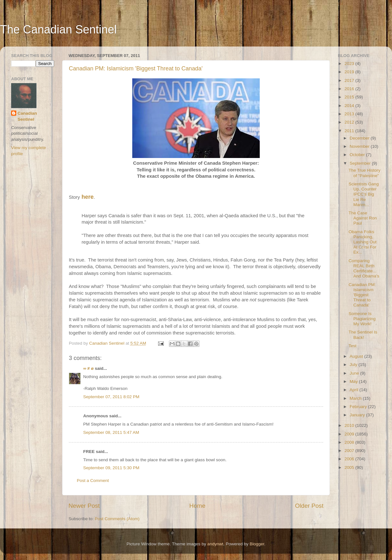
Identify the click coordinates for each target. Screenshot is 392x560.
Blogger (257, 544)
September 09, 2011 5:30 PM (111, 468)
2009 (350, 434)
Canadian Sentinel (27, 116)
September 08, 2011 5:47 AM (111, 432)
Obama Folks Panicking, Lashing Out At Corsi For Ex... (363, 242)
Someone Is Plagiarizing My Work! (362, 319)
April (355, 390)
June (355, 373)
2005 (350, 467)
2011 (350, 131)
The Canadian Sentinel (58, 29)
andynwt (215, 544)
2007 (350, 451)
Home (197, 506)
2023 (350, 64)
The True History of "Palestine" (365, 173)
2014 (350, 106)
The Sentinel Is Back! (363, 335)
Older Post (309, 506)
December (360, 138)
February (359, 407)
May (354, 381)
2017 (350, 80)
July (354, 365)
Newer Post (84, 506)
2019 (350, 72)
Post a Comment (93, 481)
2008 (350, 442)
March (356, 398)
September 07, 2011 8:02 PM (111, 397)
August (357, 356)
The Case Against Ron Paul (363, 218)
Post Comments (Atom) (117, 519)
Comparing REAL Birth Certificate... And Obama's (364, 269)
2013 (350, 114)
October (358, 155)
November (360, 146)
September (361, 163)
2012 (350, 122)
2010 (350, 425)
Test (353, 346)
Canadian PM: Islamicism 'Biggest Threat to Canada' (136, 68)
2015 (350, 97)
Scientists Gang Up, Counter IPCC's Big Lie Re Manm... (364, 194)
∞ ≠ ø (88, 368)
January (358, 415)
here (87, 197)
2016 (350, 89)
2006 (350, 459)
